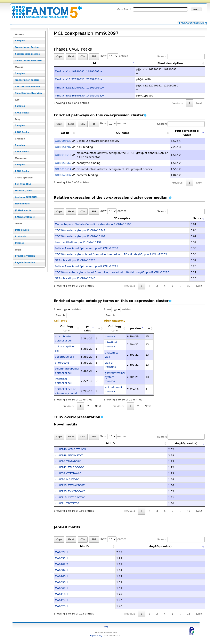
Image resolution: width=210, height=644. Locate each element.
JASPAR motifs (23, 210)
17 (189, 511)
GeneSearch (124, 9)
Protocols (20, 236)
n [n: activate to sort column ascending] (99, 328)
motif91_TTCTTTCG (67, 503)
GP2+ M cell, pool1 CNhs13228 (75, 260)
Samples (20, 41)
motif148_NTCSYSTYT (69, 455)
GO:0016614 (63, 169)
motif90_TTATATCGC (68, 461)
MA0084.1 (62, 570)
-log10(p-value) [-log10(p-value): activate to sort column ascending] (174, 443)
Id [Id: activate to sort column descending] (95, 63)
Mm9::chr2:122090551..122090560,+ (80, 88)
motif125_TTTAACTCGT (70, 485)
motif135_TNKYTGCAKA (70, 491)
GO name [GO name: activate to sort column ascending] (123, 133)
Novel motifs (22, 204)
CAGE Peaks (22, 113)
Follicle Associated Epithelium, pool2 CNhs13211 (87, 266)
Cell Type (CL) (23, 184)
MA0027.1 (62, 552)
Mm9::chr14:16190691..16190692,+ (79, 71)
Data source (22, 230)
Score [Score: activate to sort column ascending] (197, 218)
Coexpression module (27, 54)
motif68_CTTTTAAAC (68, 473)
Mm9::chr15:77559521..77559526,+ (79, 79)
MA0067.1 (62, 588)
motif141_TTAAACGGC (70, 467)
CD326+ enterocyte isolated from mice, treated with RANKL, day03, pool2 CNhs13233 (111, 254)
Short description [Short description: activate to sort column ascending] (170, 63)
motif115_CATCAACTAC (70, 497)
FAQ (106, 627)
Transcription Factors (27, 47)
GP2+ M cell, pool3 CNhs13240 (75, 278)
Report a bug (96, 635)
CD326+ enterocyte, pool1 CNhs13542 (80, 230)
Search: (181, 56)
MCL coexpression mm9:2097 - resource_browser (45, 10)
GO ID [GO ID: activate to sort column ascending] (65, 133)
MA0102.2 (62, 564)
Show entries (114, 56)
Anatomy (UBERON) (26, 197)
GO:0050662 (63, 163)
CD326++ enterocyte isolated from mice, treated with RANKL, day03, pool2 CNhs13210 (112, 272)
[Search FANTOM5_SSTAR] (160, 9)
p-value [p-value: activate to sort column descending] (87, 328)
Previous (177, 103)
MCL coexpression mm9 (191, 23)
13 (189, 614)
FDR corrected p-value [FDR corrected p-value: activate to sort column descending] (187, 133)
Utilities (19, 243)
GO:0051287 (63, 147)
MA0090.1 (62, 582)
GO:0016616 (63, 155)
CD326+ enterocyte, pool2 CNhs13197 (80, 236)
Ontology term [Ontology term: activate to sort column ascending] (67, 328)
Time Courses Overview (29, 61)
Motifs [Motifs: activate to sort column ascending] (98, 443)
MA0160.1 (62, 576)
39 (189, 286)
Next (199, 103)
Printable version (25, 256)
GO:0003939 (63, 141)
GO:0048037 (63, 175)
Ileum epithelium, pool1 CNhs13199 (78, 242)
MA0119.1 (62, 594)
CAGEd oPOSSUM (25, 217)
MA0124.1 (62, 600)
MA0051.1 (62, 558)
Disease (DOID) (24, 191)
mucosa (110, 336)
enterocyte (62, 363)
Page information (25, 262)
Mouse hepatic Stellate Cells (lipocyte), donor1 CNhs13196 (93, 224)
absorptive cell (64, 357)
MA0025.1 (62, 606)
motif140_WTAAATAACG (70, 449)
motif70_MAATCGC (67, 479)
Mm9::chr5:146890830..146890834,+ (80, 96)
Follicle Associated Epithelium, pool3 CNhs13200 (87, 248)
